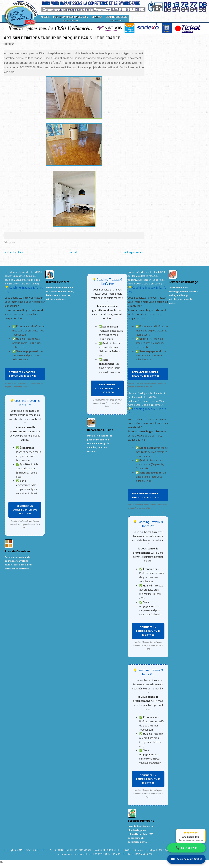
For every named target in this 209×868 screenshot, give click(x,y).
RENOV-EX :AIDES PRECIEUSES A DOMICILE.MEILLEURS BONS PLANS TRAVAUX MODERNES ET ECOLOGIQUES (78, 850)
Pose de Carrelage (17, 551)
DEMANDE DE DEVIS (116, 18)
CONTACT (97, 17)
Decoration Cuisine (100, 430)
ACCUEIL (45, 17)
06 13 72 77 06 (186, 848)
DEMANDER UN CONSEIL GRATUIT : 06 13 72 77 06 (23, 374)
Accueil (74, 252)
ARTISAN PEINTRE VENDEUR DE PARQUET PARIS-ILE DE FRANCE (62, 38)
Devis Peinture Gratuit (186, 859)
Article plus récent (14, 252)
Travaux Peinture (57, 282)
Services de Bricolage (183, 282)
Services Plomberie (141, 821)
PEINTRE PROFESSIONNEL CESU (71, 18)
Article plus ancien (134, 252)
